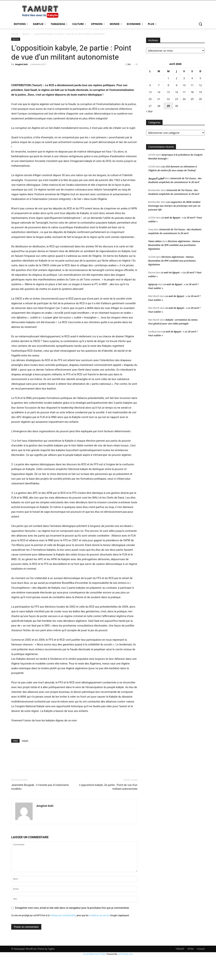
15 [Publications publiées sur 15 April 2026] (168, 92)
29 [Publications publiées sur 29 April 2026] (168, 106)
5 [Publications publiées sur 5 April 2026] (200, 78)
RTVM (191, 973)
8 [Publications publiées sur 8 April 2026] (168, 85)
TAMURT (180, 973)
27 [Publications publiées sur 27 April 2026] (150, 106)
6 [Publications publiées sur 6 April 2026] (150, 85)
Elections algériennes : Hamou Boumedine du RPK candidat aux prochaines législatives (174, 245)
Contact (201, 973)
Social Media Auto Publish (95, 978)
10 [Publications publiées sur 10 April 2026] (184, 85)
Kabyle (25, 765)
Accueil (15, 34)
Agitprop (153, 284)
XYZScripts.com (126, 978)
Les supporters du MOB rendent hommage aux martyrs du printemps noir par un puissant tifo (174, 206)
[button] (200, 24)
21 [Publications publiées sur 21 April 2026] (159, 99)
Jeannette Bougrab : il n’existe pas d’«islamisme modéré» (40, 811)
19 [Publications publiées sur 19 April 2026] (200, 92)
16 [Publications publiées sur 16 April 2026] (176, 92)
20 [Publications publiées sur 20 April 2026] (150, 99)
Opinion (26, 34)
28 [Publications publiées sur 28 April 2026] (159, 106)
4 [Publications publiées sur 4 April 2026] (192, 78)
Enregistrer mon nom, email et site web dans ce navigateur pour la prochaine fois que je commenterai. (72, 932)
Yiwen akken (155, 241)
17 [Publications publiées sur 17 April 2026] (184, 92)
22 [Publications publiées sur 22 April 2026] (168, 99)
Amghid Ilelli (21, 64)
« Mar (149, 111)
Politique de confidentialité (63, 939)
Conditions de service (99, 939)
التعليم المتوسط (156, 178)
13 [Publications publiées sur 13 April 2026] (150, 92)
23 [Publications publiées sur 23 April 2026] (176, 99)
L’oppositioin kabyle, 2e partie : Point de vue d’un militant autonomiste (108, 811)
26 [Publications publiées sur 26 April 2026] (200, 99)
